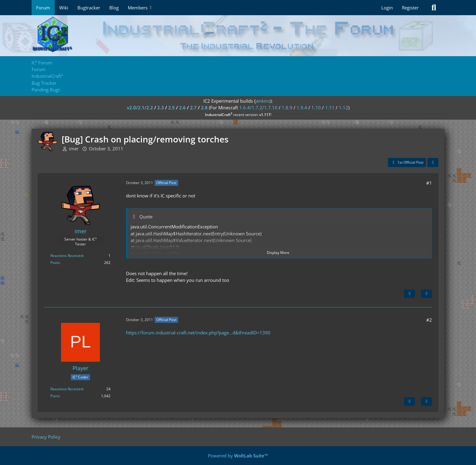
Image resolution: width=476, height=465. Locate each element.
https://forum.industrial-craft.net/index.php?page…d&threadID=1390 (198, 333)
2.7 (193, 108)
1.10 (316, 108)
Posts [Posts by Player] (55, 396)
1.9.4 (302, 108)
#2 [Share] (429, 320)
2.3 (161, 108)
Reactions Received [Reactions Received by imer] (67, 256)
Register (410, 8)
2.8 (204, 108)
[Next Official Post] (410, 294)
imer (74, 149)
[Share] (433, 162)
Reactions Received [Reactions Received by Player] (67, 389)
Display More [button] (278, 253)
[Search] (434, 8)
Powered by (238, 456)
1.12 (343, 108)
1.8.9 (287, 108)
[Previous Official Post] (410, 402)
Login (387, 8)
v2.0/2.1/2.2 (140, 108)
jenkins (263, 101)
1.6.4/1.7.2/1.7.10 (258, 108)
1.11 (330, 108)
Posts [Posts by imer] (55, 263)
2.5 (172, 108)
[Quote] (427, 294)
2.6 (182, 108)
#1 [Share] (429, 183)
